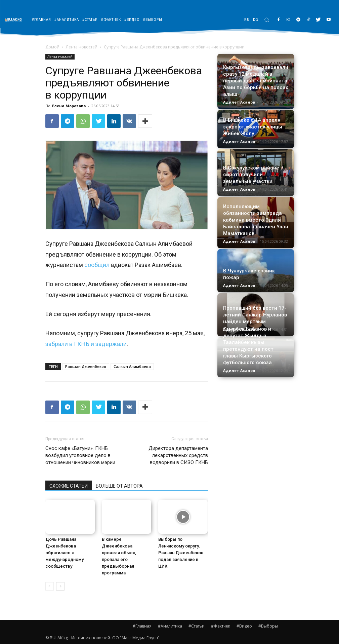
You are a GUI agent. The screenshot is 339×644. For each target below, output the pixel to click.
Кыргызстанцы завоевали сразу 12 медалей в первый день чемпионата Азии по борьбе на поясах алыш (256, 81)
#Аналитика (170, 626)
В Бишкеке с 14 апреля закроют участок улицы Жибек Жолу (253, 127)
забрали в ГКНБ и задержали (86, 344)
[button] (267, 20)
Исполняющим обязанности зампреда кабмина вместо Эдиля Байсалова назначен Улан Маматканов (256, 220)
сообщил (97, 265)
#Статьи (197, 626)
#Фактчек (221, 626)
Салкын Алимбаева (132, 366)
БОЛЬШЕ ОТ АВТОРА (119, 486)
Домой (52, 47)
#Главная (142, 626)
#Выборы (268, 626)
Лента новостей (82, 47)
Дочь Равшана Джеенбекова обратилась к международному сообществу (65, 553)
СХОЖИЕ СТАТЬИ (69, 486)
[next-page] (60, 586)
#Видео (244, 626)
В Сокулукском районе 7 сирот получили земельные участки (253, 175)
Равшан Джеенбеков (86, 366)
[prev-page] (50, 586)
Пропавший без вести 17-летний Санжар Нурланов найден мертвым (255, 315)
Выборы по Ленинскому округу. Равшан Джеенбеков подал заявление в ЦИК (181, 553)
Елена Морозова (69, 106)
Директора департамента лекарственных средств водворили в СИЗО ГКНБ (178, 455)
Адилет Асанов (239, 102)
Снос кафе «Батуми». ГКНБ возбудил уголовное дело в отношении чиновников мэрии (80, 455)
